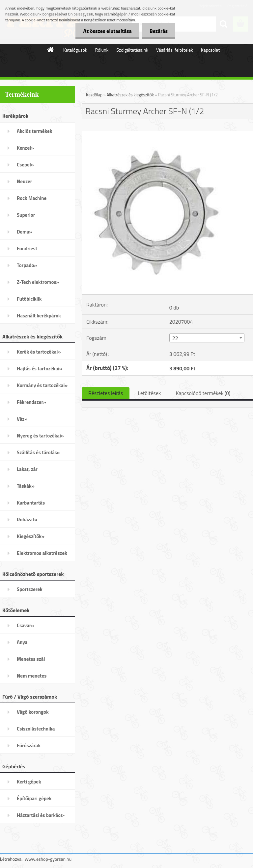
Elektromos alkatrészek (42, 553)
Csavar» (25, 625)
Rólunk (102, 50)
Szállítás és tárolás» (38, 452)
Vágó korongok (33, 712)
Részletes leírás (106, 393)
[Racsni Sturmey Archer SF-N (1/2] (167, 134)
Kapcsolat (211, 50)
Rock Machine (32, 198)
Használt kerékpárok (39, 316)
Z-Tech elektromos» (38, 282)
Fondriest (27, 248)
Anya (22, 642)
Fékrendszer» (31, 402)
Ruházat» (27, 520)
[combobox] (207, 338)
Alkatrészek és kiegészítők (130, 95)
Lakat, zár (27, 469)
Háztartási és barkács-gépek (41, 817)
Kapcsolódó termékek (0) (203, 393)
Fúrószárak (29, 745)
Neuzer (24, 181)
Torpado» (27, 265)
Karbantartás (31, 503)
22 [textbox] (175, 338)
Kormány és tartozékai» (42, 385)
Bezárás (158, 31)
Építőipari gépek (34, 798)
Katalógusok (75, 50)
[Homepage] (51, 50)
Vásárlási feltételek (175, 50)
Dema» (25, 232)
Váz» (22, 419)
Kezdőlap (94, 95)
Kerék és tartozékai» (39, 352)
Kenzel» (25, 148)
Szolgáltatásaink (132, 50)
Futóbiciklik (29, 299)
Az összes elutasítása (106, 31)
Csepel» (25, 165)
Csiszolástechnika (36, 729)
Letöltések (149, 393)
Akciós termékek (34, 131)
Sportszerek (30, 589)
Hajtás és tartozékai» (40, 369)
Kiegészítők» (31, 536)
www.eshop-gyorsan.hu (48, 859)
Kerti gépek (29, 782)
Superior (26, 215)
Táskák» (26, 486)
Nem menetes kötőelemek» (32, 678)
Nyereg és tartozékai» (40, 436)
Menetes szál (31, 659)
